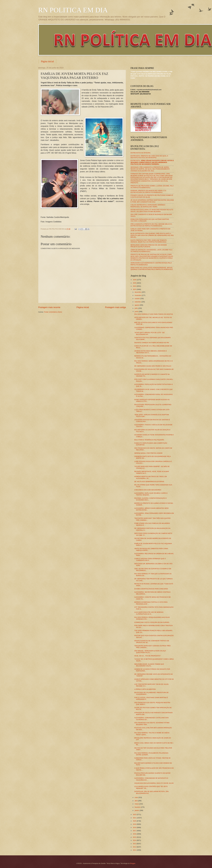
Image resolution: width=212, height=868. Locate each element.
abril (136, 801)
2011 (135, 850)
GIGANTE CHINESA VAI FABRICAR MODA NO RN (152, 343)
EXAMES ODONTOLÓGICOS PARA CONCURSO (151, 589)
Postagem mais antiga (115, 307)
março (137, 804)
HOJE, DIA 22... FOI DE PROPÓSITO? (147, 656)
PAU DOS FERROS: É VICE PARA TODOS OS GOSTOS (154, 314)
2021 (135, 818)
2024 (135, 286)
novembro (138, 295)
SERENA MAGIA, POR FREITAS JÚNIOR (148, 453)
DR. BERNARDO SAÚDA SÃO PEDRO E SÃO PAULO (153, 366)
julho (136, 308)
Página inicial (47, 61)
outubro (137, 299)
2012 (135, 847)
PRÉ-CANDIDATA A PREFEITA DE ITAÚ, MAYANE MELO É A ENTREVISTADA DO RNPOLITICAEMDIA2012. (151, 225)
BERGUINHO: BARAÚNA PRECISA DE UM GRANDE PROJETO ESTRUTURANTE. (149, 246)
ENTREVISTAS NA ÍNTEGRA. (141, 153)
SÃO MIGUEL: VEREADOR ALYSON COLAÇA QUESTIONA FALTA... (150, 652)
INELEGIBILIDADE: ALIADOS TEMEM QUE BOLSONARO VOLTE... (149, 665)
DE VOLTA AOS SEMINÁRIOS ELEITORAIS (149, 482)
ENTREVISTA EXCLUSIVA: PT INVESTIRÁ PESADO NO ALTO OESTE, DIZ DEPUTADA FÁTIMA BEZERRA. (152, 211)
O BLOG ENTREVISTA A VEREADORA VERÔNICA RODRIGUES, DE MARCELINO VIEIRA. (148, 206)
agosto (137, 305)
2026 (135, 280)
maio (136, 797)
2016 (135, 834)
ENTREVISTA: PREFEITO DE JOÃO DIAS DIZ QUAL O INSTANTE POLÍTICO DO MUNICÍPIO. (149, 157)
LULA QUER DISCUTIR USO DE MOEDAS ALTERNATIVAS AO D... (149, 613)
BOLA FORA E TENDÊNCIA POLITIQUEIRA (149, 440)
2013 (135, 844)
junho (137, 311)
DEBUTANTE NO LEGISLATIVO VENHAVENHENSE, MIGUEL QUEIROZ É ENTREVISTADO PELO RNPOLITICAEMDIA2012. (152, 269)
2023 (135, 289)
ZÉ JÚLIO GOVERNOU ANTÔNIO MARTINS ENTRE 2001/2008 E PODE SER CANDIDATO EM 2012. (152, 201)
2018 (135, 827)
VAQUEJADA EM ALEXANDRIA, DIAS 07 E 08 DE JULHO (154, 783)
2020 (135, 821)
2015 (135, 837)
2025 (135, 283)
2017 (135, 831)
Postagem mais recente (49, 307)
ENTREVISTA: (152, 162)
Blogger (133, 863)
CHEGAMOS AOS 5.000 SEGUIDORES (148, 490)
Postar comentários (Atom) (53, 312)
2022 (135, 814)
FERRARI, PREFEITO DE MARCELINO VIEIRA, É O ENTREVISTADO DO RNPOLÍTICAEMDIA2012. (148, 191)
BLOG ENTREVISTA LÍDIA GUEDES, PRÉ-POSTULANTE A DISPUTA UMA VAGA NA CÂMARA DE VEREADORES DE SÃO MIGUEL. (152, 235)
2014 (135, 840)
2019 (135, 824)
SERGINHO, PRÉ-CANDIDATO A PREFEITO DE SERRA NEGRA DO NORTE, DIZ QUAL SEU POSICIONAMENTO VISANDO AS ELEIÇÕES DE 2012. (150, 169)
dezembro (138, 292)
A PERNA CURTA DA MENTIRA (145, 689)
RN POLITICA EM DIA (73, 10)
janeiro (137, 810)
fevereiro (138, 807)
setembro (138, 302)
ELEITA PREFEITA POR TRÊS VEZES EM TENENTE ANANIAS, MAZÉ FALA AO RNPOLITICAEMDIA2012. (149, 241)
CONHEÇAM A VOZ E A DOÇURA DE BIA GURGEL (152, 622)
